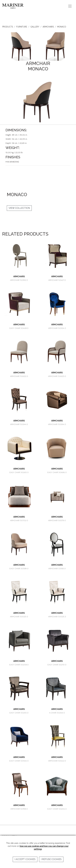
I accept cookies (25, 859)
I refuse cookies (51, 859)
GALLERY (35, 27)
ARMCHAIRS (48, 27)
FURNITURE (22, 27)
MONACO (62, 27)
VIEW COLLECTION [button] (19, 208)
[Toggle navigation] (70, 6)
